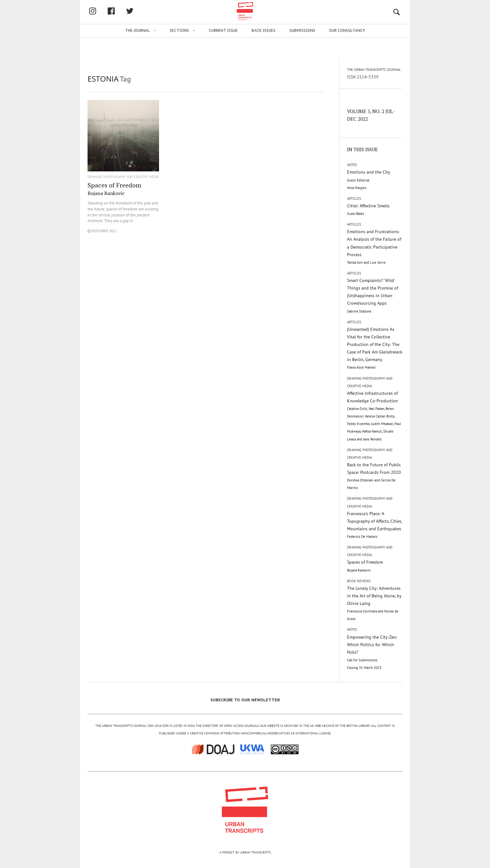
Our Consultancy (347, 51)
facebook (144, 21)
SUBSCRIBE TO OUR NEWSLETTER (245, 700)
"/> (123, 140)
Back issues (264, 51)
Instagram (126, 21)
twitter (163, 21)
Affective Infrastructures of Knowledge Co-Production (374, 416)
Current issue (223, 51)
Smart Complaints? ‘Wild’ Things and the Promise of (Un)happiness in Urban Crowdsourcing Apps (373, 296)
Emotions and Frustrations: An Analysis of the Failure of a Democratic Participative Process (374, 247)
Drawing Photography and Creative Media (123, 177)
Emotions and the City (369, 179)
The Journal (137, 51)
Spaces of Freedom (114, 189)
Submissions (302, 51)
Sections (179, 51)
